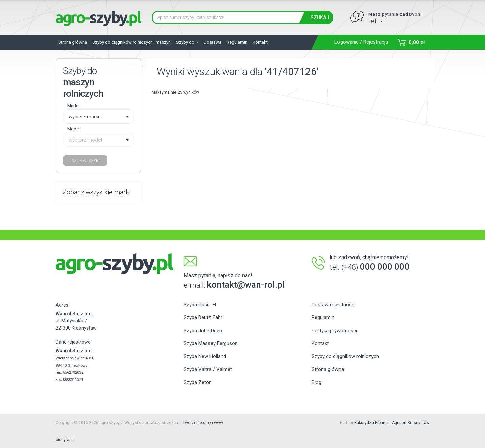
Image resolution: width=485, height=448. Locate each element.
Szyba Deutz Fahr (203, 317)
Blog (316, 382)
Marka (74, 106)
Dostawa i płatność (333, 305)
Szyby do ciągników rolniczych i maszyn (132, 42)
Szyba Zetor (197, 382)
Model (74, 129)
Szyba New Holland (205, 356)
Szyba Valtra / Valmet (208, 369)
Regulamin (237, 42)
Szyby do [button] (186, 42)
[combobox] (99, 116)
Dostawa (213, 42)
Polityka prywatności (334, 331)
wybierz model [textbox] (85, 140)
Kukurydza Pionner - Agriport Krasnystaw (392, 423)
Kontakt (260, 42)
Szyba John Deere (204, 331)
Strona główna (73, 42)
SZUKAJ (320, 18)
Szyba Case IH (200, 305)
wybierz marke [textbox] (85, 117)
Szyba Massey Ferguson (211, 343)
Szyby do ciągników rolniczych (345, 356)
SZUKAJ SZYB (85, 160)
